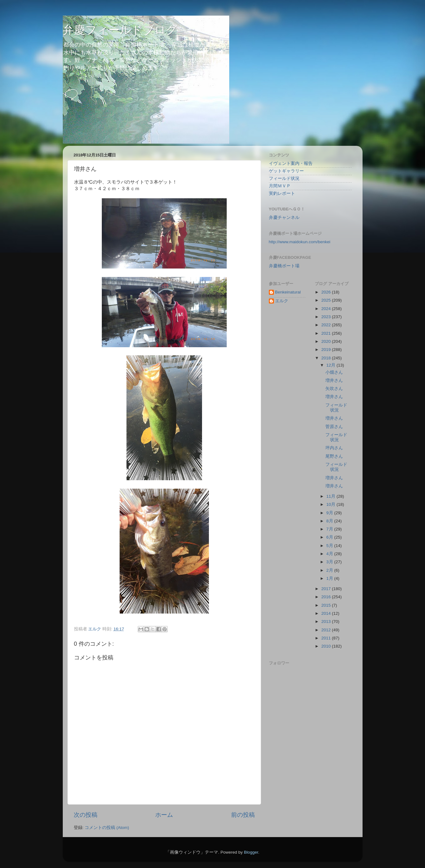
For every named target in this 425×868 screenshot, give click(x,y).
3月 (330, 562)
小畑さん (334, 372)
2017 (327, 589)
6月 (330, 537)
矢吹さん (334, 389)
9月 (330, 513)
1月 (330, 578)
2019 (327, 350)
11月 (331, 496)
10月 (331, 504)
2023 (327, 317)
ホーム (164, 815)
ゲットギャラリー (286, 171)
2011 (327, 638)
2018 (327, 358)
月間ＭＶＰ (280, 186)
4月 (330, 554)
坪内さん (334, 448)
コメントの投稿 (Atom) (107, 828)
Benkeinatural (288, 292)
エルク (282, 301)
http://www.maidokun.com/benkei (300, 242)
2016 (327, 597)
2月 (330, 570)
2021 (327, 333)
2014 (327, 613)
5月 (330, 546)
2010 (327, 646)
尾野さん (334, 456)
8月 (330, 521)
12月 (331, 365)
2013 (327, 621)
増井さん (334, 380)
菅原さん (334, 427)
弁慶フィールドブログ (120, 30)
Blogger (251, 852)
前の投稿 (243, 815)
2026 (327, 292)
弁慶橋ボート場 (284, 266)
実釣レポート (282, 193)
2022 (327, 325)
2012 (327, 630)
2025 (327, 300)
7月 (330, 529)
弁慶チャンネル (284, 217)
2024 (327, 309)
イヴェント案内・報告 (291, 163)
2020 (327, 341)
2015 (327, 605)
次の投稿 (86, 815)
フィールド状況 (284, 178)
